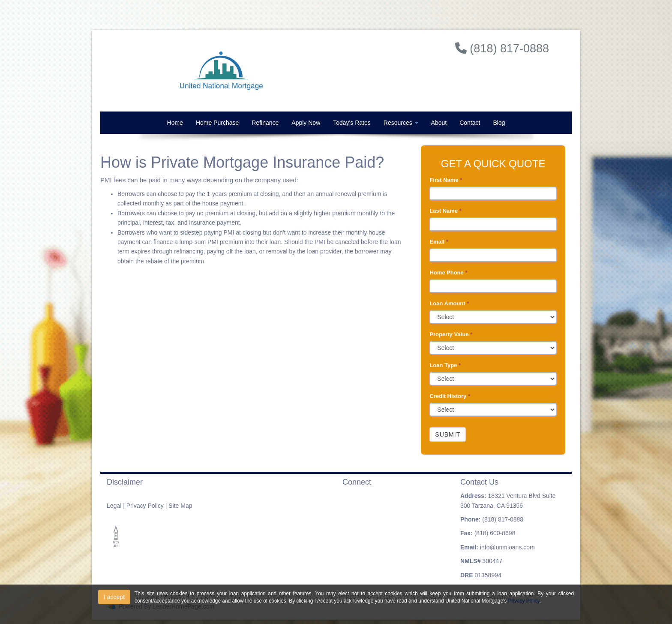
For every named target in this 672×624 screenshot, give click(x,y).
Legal (114, 506)
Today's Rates (352, 123)
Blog (499, 123)
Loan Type (445, 365)
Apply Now (306, 123)
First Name (446, 180)
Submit (448, 434)
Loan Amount (449, 303)
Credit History (450, 396)
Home (175, 123)
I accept (114, 597)
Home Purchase (217, 123)
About (439, 123)
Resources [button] (401, 123)
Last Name (445, 211)
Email (439, 242)
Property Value (451, 334)
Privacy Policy (145, 506)
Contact (470, 123)
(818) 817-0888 (503, 519)
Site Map (180, 506)
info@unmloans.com (507, 547)
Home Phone (448, 273)
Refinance (265, 123)
